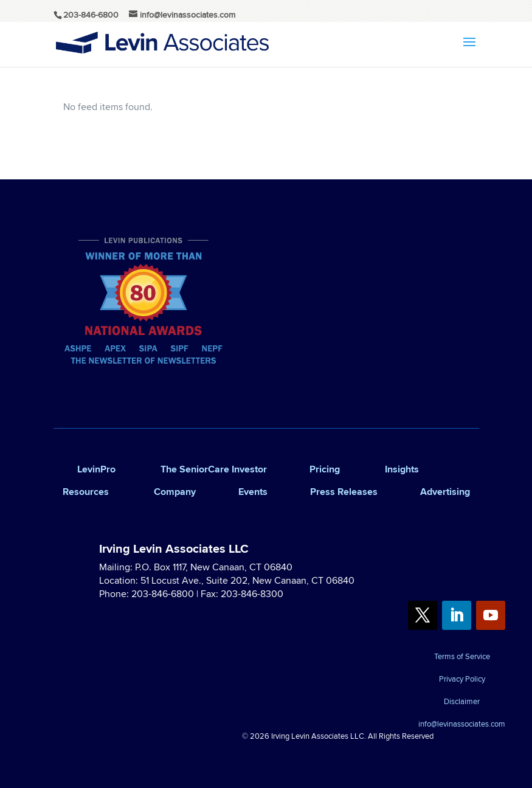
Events (253, 492)
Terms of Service (462, 657)
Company (175, 492)
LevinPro (96, 469)
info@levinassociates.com (462, 725)
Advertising (445, 492)
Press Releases (344, 492)
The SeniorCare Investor (214, 469)
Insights (402, 469)
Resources (86, 492)
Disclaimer (462, 702)
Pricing (325, 469)
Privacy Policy (462, 680)
